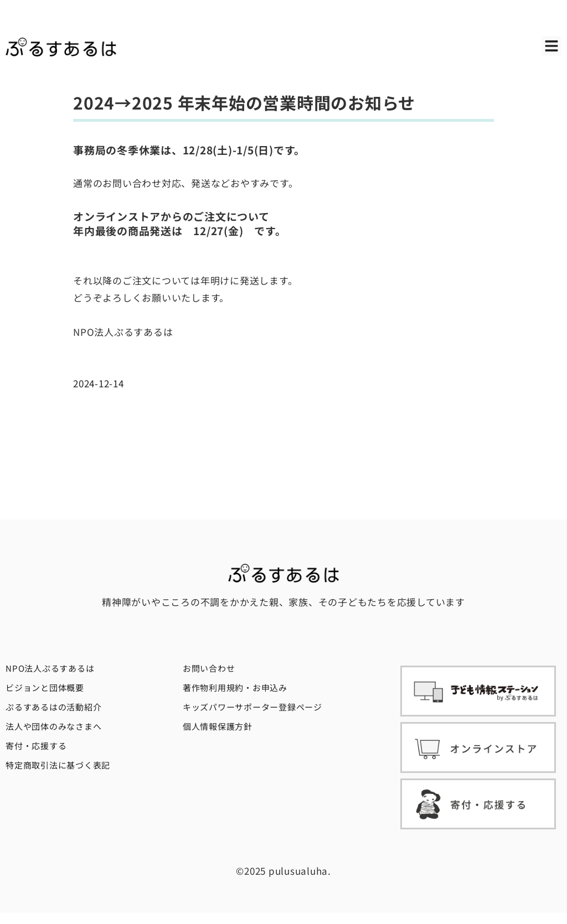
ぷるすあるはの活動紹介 (53, 707)
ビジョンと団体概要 (45, 687)
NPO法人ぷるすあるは (50, 668)
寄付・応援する (36, 746)
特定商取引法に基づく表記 (58, 765)
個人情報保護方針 (218, 726)
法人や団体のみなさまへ (53, 726)
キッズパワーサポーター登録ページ (252, 707)
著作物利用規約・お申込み (235, 687)
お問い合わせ (209, 668)
